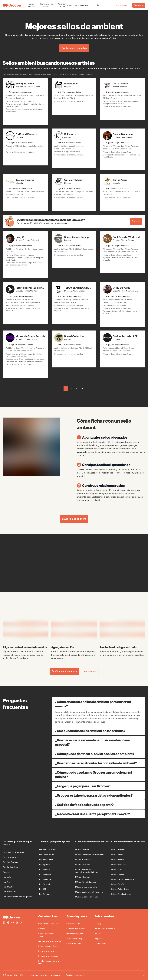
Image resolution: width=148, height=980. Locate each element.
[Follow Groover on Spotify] (17, 923)
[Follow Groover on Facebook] (8, 923)
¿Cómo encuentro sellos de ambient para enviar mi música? (99, 704)
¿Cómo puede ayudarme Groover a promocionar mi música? (99, 774)
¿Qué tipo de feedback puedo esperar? (99, 805)
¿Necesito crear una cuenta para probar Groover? (99, 814)
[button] (31, 5)
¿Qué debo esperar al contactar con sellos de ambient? (99, 763)
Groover (90, 74)
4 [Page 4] (82, 389)
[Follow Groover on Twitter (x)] (21, 923)
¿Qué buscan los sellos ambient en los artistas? (99, 731)
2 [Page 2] (71, 389)
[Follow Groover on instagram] (4, 923)
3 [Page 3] (77, 389)
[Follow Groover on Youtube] (13, 923)
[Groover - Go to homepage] (21, 917)
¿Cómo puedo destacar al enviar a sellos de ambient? (99, 754)
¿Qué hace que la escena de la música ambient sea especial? (99, 742)
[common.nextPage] (89, 389)
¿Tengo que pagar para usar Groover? (99, 786)
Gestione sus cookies (75, 975)
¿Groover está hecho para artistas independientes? (99, 795)
